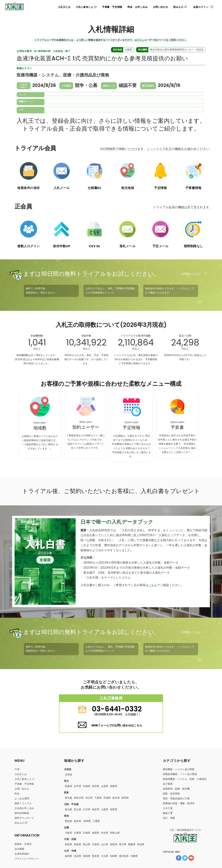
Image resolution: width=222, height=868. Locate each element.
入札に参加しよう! (86, 7)
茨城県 (107, 798)
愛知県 (69, 821)
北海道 (69, 774)
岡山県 (87, 844)
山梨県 (105, 809)
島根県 (78, 844)
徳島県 (114, 844)
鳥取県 (69, 844)
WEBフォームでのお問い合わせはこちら (117, 725)
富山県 (78, 809)
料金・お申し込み (138, 7)
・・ (176, 789)
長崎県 (87, 856)
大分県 (105, 856)
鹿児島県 (124, 856)
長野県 (114, 809)
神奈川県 (79, 798)
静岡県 (87, 821)
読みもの (180, 7)
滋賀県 (96, 833)
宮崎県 (114, 856)
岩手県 (78, 786)
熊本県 (96, 856)
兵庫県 (78, 833)
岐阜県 (78, 821)
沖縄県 (134, 856)
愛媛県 (132, 844)
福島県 (114, 786)
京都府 (87, 833)
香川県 (123, 844)
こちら (153, 585)
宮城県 (87, 786)
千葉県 (98, 798)
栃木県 (116, 798)
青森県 (69, 786)
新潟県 (69, 809)
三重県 (96, 821)
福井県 (96, 809)
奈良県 (105, 833)
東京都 (69, 798)
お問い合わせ (161, 7)
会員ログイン (203, 7)
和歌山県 (115, 833)
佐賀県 (78, 856)
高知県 (141, 844)
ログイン (139, 40)
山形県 (105, 786)
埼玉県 (89, 798)
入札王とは (64, 7)
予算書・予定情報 (112, 7)
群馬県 (125, 798)
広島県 (96, 844)
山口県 (105, 844)
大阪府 (69, 833)
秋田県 (96, 786)
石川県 (87, 809)
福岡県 (69, 856)
